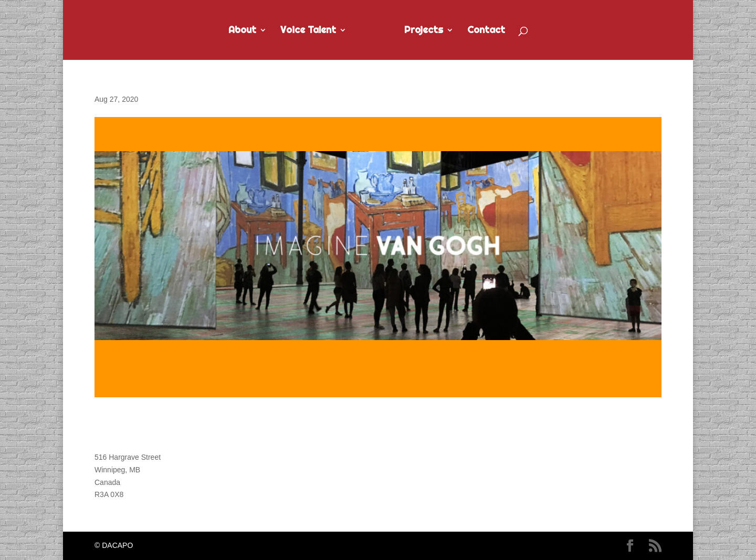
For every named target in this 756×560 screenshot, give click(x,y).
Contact (486, 31)
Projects (424, 31)
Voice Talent (308, 31)
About (242, 31)
